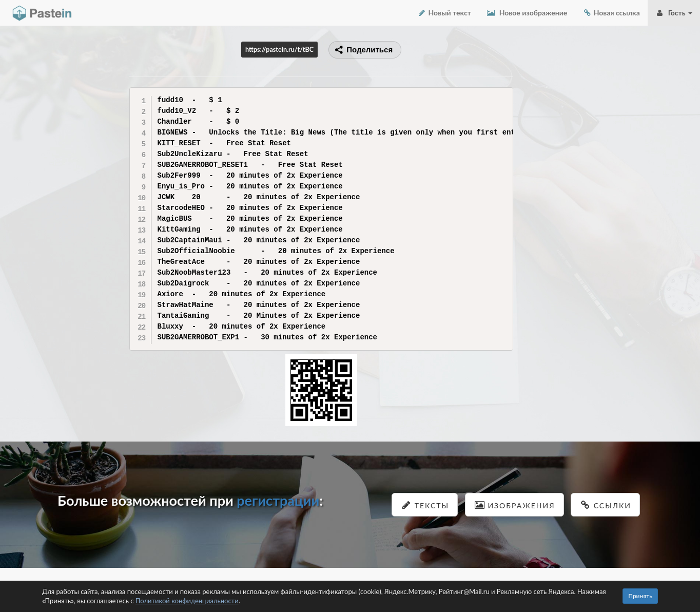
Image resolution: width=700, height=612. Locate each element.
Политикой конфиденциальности (187, 601)
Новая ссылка (611, 13)
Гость (674, 13)
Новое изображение (527, 13)
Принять (640, 596)
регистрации (278, 500)
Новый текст (444, 13)
